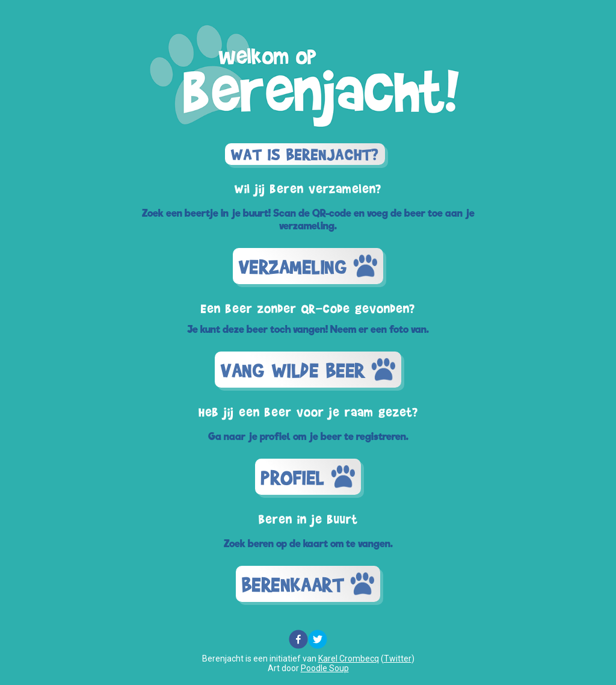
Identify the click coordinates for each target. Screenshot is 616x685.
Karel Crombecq (349, 659)
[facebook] (298, 640)
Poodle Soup (325, 668)
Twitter (398, 659)
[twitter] (318, 640)
